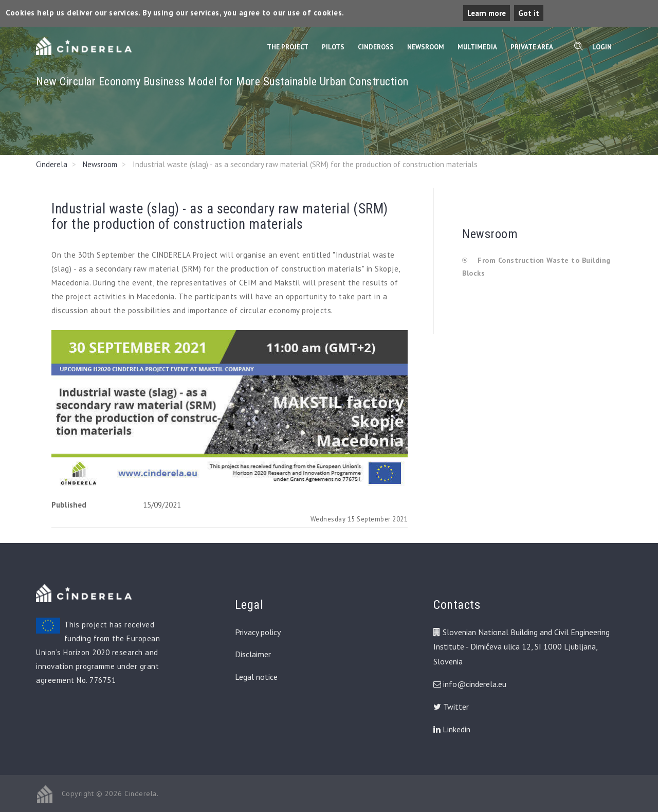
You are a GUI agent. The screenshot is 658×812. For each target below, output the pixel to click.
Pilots (333, 47)
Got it (529, 13)
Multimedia (477, 47)
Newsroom (426, 47)
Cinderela (52, 164)
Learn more (487, 13)
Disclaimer (253, 654)
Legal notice (256, 677)
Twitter (451, 707)
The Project (288, 47)
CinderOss (376, 47)
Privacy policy (258, 632)
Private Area (532, 47)
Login (602, 47)
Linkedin (452, 729)
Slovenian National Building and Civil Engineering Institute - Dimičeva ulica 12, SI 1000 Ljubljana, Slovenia (522, 647)
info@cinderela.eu (475, 684)
